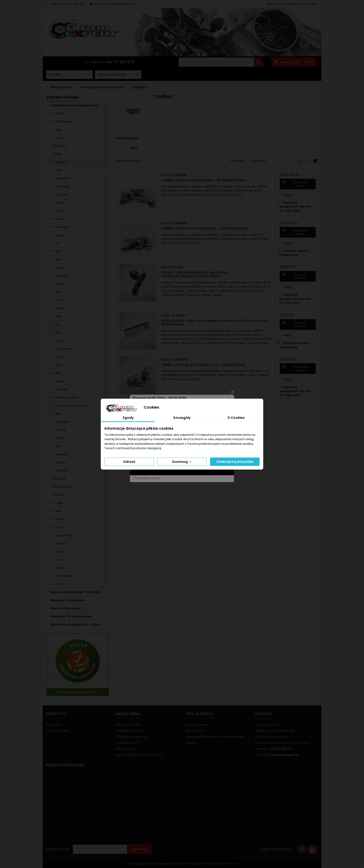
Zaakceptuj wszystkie (235, 462)
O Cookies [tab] (236, 418)
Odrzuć (129, 462)
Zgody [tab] (128, 418)
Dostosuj (182, 462)
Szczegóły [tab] (182, 418)
